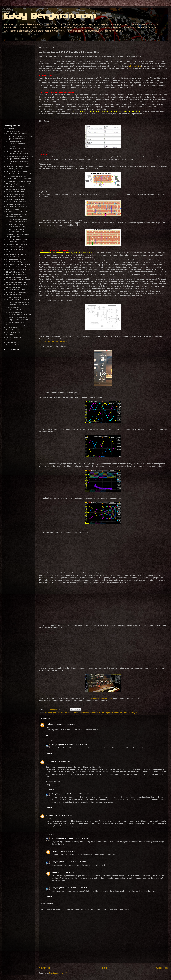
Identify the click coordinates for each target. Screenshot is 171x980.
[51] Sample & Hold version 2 (15, 189)
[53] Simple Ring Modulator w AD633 (18, 184)
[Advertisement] (19, 88)
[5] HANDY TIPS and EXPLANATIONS (19, 315)
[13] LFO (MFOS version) (14, 295)
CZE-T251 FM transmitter (14, 340)
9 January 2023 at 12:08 (76, 862)
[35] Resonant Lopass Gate (15, 232)
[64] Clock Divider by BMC (14, 151)
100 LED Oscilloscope (13, 332)
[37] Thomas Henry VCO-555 (15, 227)
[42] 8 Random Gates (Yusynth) (16, 214)
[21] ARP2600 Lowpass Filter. (16, 272)
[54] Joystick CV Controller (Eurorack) (18, 181)
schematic (94, 713)
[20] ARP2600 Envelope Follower (17, 277)
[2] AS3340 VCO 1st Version (15, 322)
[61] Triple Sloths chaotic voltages (17, 159)
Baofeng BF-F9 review (13, 330)
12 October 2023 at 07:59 (77, 888)
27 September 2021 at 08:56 (59, 761)
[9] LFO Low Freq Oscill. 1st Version (18, 305)
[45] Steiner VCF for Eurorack (16, 204)
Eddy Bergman (58, 745)
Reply (48, 735)
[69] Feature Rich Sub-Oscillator (16, 134)
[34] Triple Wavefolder (13, 237)
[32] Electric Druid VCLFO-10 (15, 242)
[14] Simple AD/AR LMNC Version (17, 292)
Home (104, 968)
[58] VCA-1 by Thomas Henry (16, 169)
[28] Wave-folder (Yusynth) (15, 252)
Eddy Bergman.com (50, 16)
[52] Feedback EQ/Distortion (15, 186)
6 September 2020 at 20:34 (78, 745)
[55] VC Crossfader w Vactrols (16, 176)
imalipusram (51, 724)
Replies (51, 740)
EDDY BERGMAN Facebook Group (18, 234)
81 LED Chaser (11, 335)
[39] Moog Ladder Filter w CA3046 (17, 222)
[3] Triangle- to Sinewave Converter (17, 320)
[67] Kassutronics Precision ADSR (17, 144)
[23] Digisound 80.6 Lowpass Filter (17, 267)
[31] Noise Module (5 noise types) (17, 244)
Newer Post (45, 968)
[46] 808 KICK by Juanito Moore (16, 202)
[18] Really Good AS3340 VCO (16, 282)
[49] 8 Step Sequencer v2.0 (15, 194)
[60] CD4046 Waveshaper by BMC (17, 161)
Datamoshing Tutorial (13, 345)
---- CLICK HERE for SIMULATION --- (53, 341)
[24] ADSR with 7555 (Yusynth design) (18, 264)
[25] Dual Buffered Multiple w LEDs (17, 262)
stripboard (109, 713)
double (60, 713)
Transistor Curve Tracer (14, 337)
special (101, 713)
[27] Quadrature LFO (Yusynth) (16, 254)
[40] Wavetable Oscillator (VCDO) (17, 219)
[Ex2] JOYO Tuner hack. (14, 257)
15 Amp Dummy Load (13, 342)
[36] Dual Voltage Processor (15, 229)
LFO (71, 713)
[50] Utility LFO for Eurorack (15, 192)
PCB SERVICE (11, 129)
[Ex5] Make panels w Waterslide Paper (19, 164)
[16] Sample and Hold (13, 287)
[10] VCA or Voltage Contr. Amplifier (17, 302)
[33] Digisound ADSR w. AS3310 (16, 239)
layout (66, 713)
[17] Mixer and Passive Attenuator (17, 285)
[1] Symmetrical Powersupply (15, 325)
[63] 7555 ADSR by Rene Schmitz (17, 154)
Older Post (162, 968)
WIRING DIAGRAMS (13, 131)
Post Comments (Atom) (58, 973)
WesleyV (49, 815)
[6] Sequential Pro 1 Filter (14, 312)
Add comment (47, 903)
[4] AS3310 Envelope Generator (16, 317)
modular (77, 713)
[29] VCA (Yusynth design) (14, 249)
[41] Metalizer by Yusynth (14, 217)
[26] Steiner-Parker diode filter (16, 259)
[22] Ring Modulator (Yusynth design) (18, 270)
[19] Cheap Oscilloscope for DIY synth (18, 280)
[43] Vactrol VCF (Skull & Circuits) (17, 212)
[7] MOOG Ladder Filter (14, 310)
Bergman (48, 713)
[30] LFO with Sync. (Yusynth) (16, 247)
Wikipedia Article (135, 66)
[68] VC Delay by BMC (13, 141)
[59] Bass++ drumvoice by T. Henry (17, 166)
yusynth (134, 713)
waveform (127, 713)
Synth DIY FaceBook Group (102, 698)
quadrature (85, 713)
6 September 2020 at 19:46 (67, 724)
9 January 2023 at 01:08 (69, 851)
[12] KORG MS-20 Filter (14, 297)
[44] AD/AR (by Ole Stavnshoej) (16, 207)
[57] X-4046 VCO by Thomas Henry (17, 171)
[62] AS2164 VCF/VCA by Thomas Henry (19, 156)
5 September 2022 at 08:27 (78, 838)
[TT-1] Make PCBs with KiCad (16, 139)
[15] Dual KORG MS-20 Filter (15, 290)
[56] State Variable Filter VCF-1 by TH (18, 174)
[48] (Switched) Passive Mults (16, 197)
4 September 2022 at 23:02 (64, 815)
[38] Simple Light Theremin (15, 224)
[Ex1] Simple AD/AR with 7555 (16, 275)
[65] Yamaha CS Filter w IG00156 (17, 149)
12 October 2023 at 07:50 (69, 872)
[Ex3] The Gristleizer (13, 209)
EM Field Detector (12, 327)
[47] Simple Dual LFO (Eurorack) (17, 199)
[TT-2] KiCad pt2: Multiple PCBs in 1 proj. (19, 136)
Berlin (55, 713)
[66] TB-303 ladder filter (14, 146)
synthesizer (118, 713)
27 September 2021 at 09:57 (78, 794)
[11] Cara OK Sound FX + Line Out (17, 300)
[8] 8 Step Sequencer (13, 307)
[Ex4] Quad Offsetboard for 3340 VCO (18, 179)
